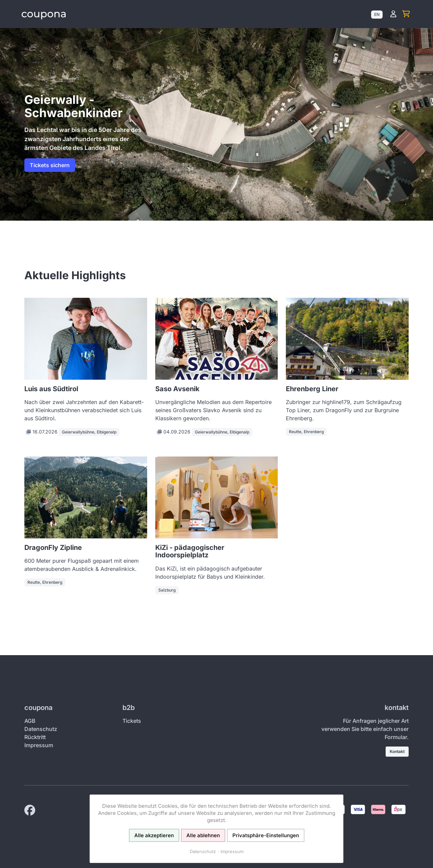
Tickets (132, 721)
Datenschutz (41, 729)
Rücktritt (35, 737)
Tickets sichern (50, 165)
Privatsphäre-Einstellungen (266, 835)
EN (377, 14)
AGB (30, 721)
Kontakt (397, 751)
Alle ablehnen (203, 835)
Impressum (39, 745)
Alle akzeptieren (154, 835)
